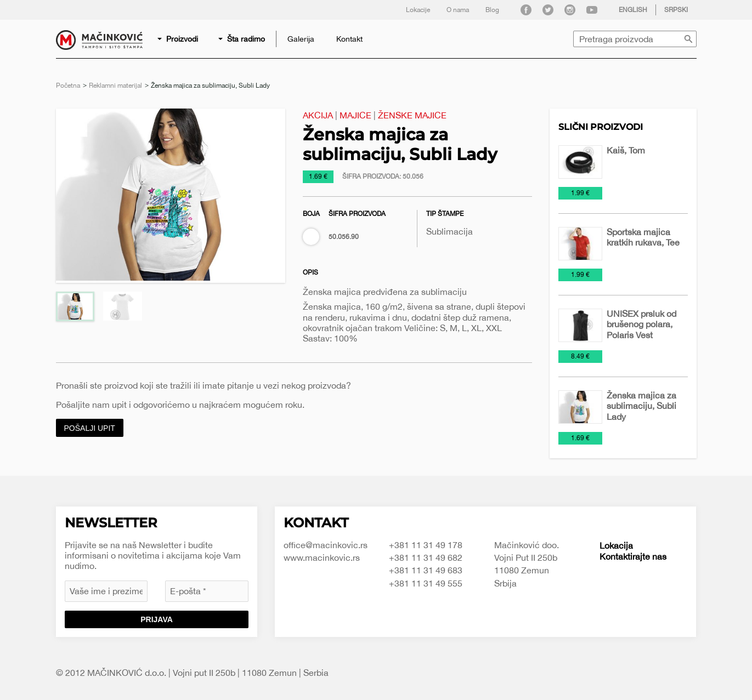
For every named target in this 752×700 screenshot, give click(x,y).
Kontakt (349, 39)
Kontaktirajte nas (633, 556)
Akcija (318, 115)
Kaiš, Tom (626, 150)
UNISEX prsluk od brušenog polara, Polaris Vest (641, 324)
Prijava (157, 619)
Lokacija (616, 545)
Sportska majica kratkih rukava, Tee (643, 237)
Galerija (301, 39)
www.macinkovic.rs (322, 557)
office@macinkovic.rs (326, 545)
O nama (458, 10)
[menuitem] (179, 39)
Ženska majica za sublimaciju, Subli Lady (641, 406)
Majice (355, 115)
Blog (492, 10)
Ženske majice (412, 115)
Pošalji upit (90, 428)
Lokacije (418, 10)
